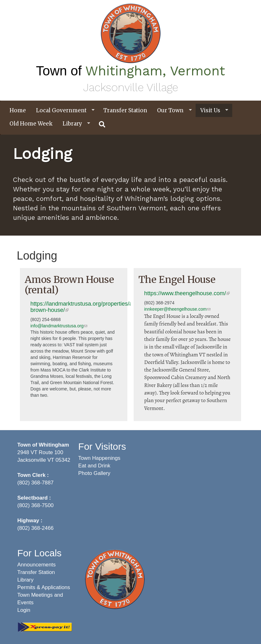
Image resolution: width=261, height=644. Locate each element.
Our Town (172, 111)
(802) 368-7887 (36, 483)
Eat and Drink (94, 466)
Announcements (36, 565)
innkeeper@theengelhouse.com (177, 309)
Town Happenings (99, 458)
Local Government (63, 111)
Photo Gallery (94, 473)
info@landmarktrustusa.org (59, 326)
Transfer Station (125, 110)
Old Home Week (31, 124)
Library (74, 124)
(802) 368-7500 (36, 505)
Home (18, 110)
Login (24, 610)
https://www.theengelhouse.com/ (187, 293)
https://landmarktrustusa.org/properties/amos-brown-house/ (88, 307)
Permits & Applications (44, 587)
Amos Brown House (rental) (69, 285)
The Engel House (177, 279)
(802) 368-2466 (36, 528)
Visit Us (212, 111)
